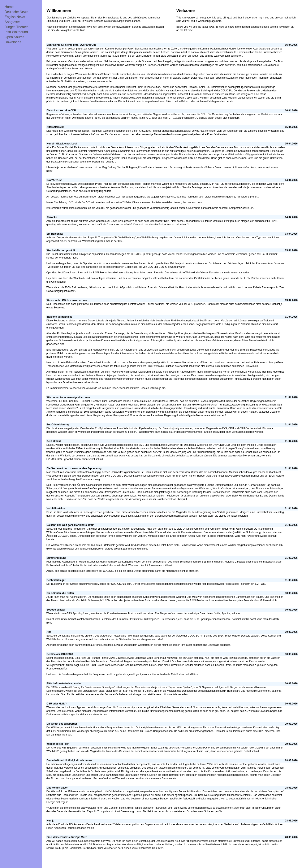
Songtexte (12, 22)
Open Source (14, 37)
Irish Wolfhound (16, 32)
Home (9, 7)
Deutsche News (16, 12)
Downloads (13, 42)
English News (15, 17)
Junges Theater (16, 27)
